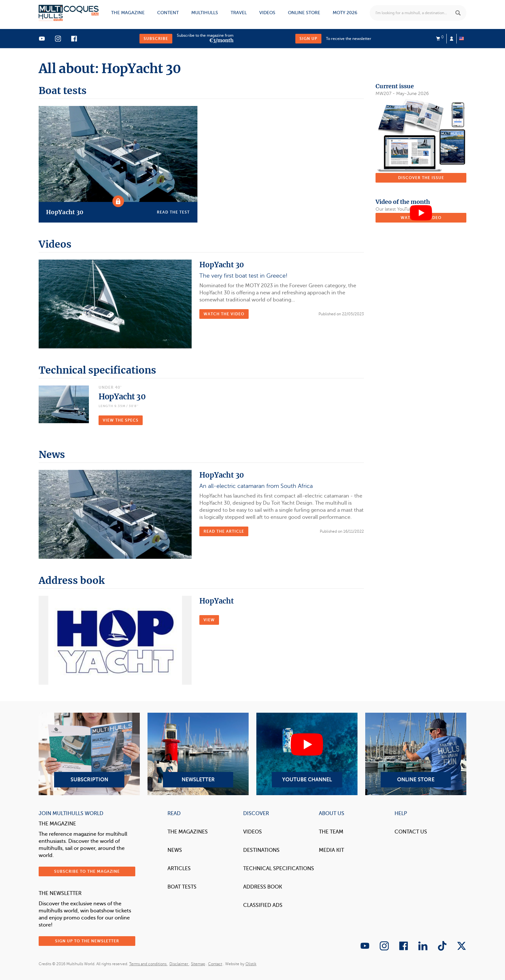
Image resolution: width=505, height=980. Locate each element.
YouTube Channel (307, 754)
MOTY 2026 (345, 13)
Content (168, 13)
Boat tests (182, 887)
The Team (331, 832)
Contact (215, 964)
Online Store (416, 754)
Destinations (261, 850)
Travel (239, 13)
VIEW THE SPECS (121, 420)
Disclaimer (179, 964)
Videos (267, 13)
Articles (179, 869)
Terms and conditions (148, 964)
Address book (263, 887)
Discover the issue (421, 178)
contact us (411, 832)
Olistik (251, 964)
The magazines (188, 832)
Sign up (308, 39)
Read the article (224, 531)
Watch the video (224, 314)
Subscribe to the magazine (87, 871)
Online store (304, 13)
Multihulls (205, 13)
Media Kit (331, 850)
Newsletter (198, 754)
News (175, 850)
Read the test (173, 212)
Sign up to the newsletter (87, 941)
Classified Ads (263, 905)
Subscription (89, 754)
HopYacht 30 (122, 397)
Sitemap (198, 964)
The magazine (128, 13)
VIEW (209, 620)
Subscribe (156, 39)
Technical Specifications (279, 869)
